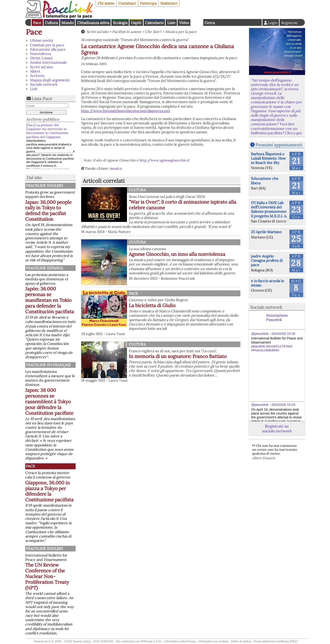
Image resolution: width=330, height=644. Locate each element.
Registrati (289, 23)
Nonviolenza (41, 54)
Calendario (154, 23)
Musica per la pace (181, 32)
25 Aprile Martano (266, 232)
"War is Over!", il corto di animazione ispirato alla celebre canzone (183, 205)
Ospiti (136, 23)
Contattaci (127, 3)
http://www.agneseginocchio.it (164, 160)
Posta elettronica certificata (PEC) (276, 641)
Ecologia (120, 23)
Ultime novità (41, 40)
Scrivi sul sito (41, 67)
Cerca (210, 23)
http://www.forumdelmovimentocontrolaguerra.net (126, 111)
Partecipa (148, 3)
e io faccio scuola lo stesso (267, 283)
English (197, 22)
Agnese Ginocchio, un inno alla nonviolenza (177, 254)
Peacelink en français (48, 365)
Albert (35, 71)
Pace (37, 23)
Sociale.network (44, 84)
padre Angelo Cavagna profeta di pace (267, 260)
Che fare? (153, 32)
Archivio (37, 76)
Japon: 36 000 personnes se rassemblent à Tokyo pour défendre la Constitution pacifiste (49, 402)
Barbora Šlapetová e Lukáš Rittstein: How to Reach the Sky (268, 158)
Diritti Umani (41, 58)
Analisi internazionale (48, 62)
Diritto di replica (241, 641)
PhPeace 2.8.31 (151, 641)
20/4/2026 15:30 (283, 334)
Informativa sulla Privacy (180, 641)
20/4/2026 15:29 (283, 405)
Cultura (51, 23)
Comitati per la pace (47, 45)
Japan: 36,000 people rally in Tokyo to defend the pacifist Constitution (48, 211)
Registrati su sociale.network (277, 428)
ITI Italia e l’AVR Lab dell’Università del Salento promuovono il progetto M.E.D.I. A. (269, 209)
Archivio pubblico (43, 119)
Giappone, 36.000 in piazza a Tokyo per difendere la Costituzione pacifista (49, 491)
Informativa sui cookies (213, 641)
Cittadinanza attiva (93, 23)
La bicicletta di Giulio (152, 305)
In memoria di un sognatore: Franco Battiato (178, 356)
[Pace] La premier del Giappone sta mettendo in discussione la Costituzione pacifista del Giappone (47, 131)
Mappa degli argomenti (50, 80)
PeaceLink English (44, 186)
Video (184, 23)
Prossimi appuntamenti (279, 145)
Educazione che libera (265, 181)
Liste (171, 23)
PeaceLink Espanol (45, 268)
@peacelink (260, 334)
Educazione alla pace (48, 49)
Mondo (67, 23)
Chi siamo (106, 3)
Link (34, 89)
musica (116, 168)
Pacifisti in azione (127, 32)
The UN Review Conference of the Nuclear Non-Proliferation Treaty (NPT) (47, 576)
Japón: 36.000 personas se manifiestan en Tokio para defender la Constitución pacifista (50, 300)
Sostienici (169, 3)
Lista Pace (42, 98)
